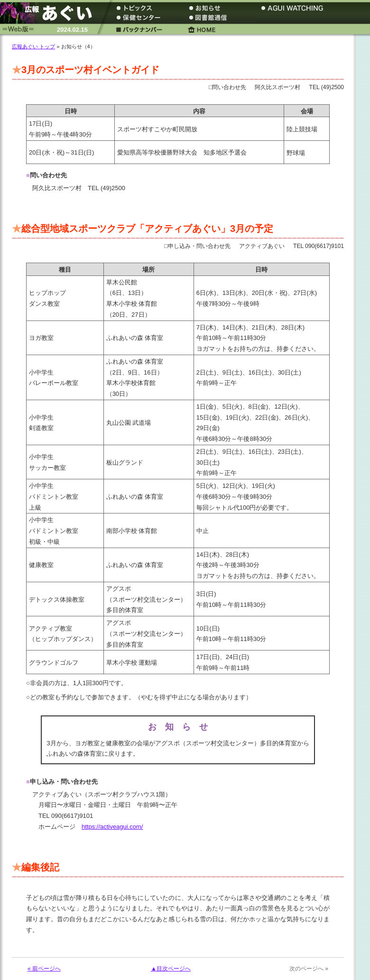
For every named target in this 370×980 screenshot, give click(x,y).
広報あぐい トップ (33, 46)
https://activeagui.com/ (112, 827)
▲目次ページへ (171, 969)
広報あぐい (50, 13)
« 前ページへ (44, 969)
